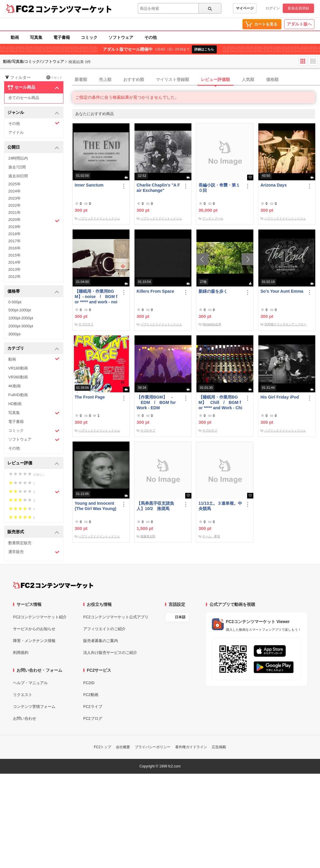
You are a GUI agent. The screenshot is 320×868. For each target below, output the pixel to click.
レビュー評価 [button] (33, 463)
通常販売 (34, 552)
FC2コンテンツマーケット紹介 (40, 617)
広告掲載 (219, 747)
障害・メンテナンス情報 (34, 641)
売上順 (105, 79)
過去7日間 (17, 167)
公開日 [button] (33, 148)
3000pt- (15, 334)
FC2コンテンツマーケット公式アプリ (116, 617)
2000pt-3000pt (21, 326)
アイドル (16, 132)
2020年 (34, 220)
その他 (151, 37)
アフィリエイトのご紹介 (104, 629)
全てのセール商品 (24, 98)
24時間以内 (18, 158)
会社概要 (123, 747)
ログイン (273, 8)
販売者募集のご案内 (101, 641)
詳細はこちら (204, 49)
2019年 (15, 227)
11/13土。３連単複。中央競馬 (220, 506)
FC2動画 (91, 695)
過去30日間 (18, 176)
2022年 (15, 205)
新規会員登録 (298, 8)
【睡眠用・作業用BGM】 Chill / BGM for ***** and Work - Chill (220, 403)
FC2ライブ (93, 707)
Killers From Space (155, 291)
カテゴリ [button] (33, 349)
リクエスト (23, 695)
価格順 (272, 79)
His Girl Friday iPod (280, 397)
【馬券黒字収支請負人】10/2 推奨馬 (155, 506)
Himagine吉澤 (212, 324)
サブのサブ (86, 324)
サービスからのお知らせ (34, 629)
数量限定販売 (20, 543)
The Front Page (90, 397)
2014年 (15, 262)
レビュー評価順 (215, 79)
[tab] (196, 80)
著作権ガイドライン (191, 747)
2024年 (15, 191)
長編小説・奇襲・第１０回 (219, 188)
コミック (89, 37)
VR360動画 (18, 377)
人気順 (248, 79)
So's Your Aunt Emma (282, 291)
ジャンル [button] (33, 113)
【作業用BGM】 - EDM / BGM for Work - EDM (156, 402)
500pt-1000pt (20, 310)
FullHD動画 (18, 395)
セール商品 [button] (33, 87)
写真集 (36, 37)
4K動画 (15, 386)
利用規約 (21, 653)
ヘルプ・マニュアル (30, 683)
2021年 (15, 212)
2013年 (15, 269)
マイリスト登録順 (172, 79)
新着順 (81, 79)
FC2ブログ (93, 718)
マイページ (245, 8)
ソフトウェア (121, 37)
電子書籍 (62, 37)
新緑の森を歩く (213, 291)
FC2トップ (103, 747)
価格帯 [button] (33, 292)
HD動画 (15, 404)
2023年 (15, 198)
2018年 (15, 234)
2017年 (15, 241)
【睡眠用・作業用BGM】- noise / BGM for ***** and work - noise (96, 297)
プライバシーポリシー (153, 747)
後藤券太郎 (148, 536)
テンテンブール (213, 218)
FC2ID (89, 683)
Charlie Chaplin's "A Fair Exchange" (158, 188)
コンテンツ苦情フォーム (34, 707)
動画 (15, 37)
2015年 (15, 255)
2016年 (15, 248)
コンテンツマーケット (74, 9)
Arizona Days (274, 185)
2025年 (15, 184)
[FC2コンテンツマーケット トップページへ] (53, 585)
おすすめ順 (134, 79)
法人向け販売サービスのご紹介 (110, 653)
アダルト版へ (299, 24)
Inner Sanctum (89, 185)
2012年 (15, 277)
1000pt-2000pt (21, 318)
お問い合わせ (25, 718)
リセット (54, 77)
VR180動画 (18, 368)
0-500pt (15, 302)
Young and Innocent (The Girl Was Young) (96, 506)
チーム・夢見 (211, 536)
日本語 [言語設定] (180, 617)
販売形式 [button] (33, 532)
